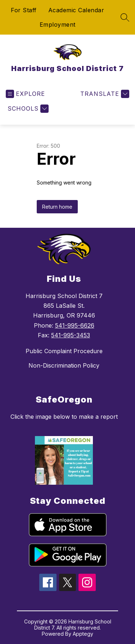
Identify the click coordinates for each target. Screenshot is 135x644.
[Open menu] (25, 94)
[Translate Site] (104, 94)
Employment (58, 25)
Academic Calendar (76, 10)
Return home (57, 207)
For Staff (24, 10)
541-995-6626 (75, 325)
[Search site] (125, 17)
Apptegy (83, 634)
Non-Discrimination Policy (64, 365)
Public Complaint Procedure (64, 351)
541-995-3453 (71, 335)
